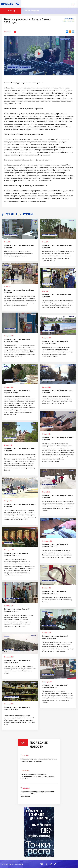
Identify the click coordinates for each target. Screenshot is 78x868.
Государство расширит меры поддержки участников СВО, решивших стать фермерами (37, 794)
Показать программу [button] (32, 11)
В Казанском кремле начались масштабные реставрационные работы (39, 760)
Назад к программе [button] (68, 21)
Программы (69, 19)
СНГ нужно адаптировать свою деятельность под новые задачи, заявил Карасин (37, 776)
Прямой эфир (9, 11)
